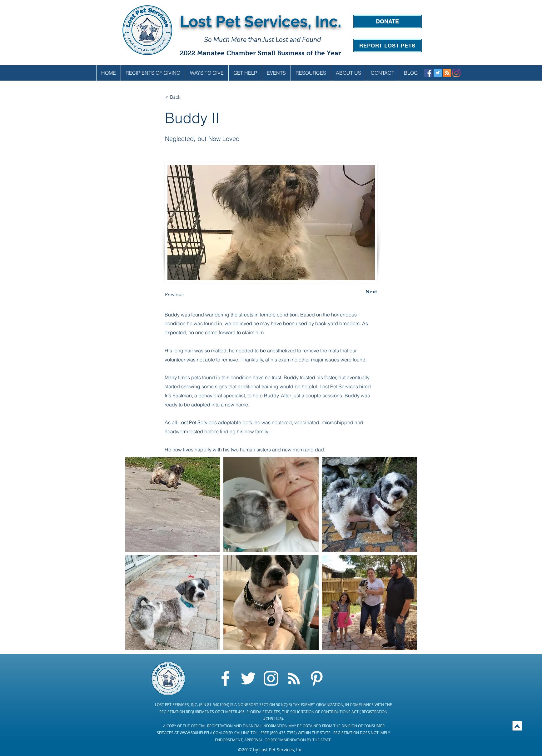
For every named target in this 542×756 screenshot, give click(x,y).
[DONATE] (388, 21)
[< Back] (186, 97)
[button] (207, 73)
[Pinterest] (317, 678)
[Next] (361, 292)
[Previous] (186, 295)
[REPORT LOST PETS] (388, 45)
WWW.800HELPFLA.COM (201, 733)
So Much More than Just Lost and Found (262, 40)
